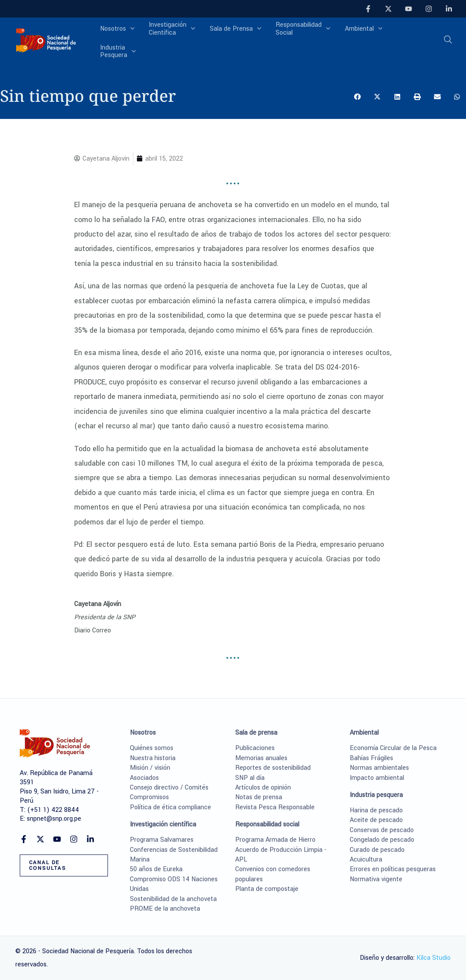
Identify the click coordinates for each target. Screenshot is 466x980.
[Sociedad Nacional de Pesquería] (46, 37)
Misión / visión (150, 768)
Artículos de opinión (263, 788)
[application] (137, 38)
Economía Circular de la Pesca (393, 748)
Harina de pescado (376, 810)
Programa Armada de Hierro (275, 840)
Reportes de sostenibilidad (273, 768)
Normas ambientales (379, 768)
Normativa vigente (376, 879)
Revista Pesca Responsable (275, 807)
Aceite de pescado (376, 820)
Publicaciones (255, 748)
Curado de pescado (377, 850)
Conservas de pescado (382, 830)
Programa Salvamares (162, 840)
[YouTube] (409, 9)
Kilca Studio (434, 958)
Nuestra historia (153, 758)
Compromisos (149, 797)
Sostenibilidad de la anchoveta (173, 899)
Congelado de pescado (382, 840)
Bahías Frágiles (371, 758)
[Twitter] (388, 9)
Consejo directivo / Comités (169, 788)
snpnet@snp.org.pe (54, 819)
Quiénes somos (152, 748)
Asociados (144, 778)
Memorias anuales (261, 758)
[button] (448, 38)
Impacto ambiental (377, 778)
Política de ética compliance (170, 807)
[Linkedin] (449, 9)
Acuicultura (366, 860)
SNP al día (250, 778)
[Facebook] (368, 9)
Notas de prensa (259, 797)
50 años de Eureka (156, 869)
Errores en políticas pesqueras (393, 869)
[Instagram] (429, 9)
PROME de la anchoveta (165, 909)
